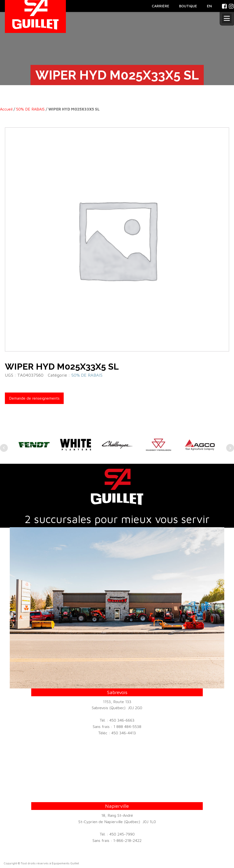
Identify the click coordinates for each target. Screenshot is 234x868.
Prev (4, 448)
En (209, 6)
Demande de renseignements (34, 398)
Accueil (6, 109)
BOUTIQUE (188, 6)
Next (230, 448)
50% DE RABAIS (30, 109)
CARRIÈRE (161, 6)
